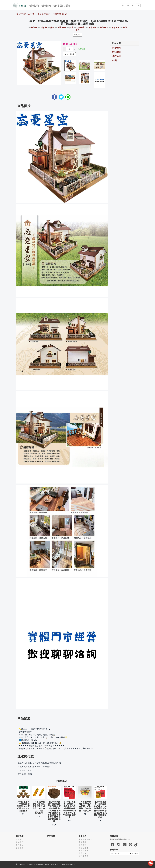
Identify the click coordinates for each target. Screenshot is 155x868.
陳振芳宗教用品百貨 (25, 14)
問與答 (19, 839)
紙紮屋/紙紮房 (44, 14)
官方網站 (20, 845)
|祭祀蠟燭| (33, 5)
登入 (90, 839)
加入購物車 (70, 54)
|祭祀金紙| (45, 5)
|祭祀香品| (57, 5)
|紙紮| (67, 5)
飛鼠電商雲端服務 (67, 864)
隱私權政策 (84, 848)
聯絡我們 (20, 842)
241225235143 (60, 14)
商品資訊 (77, 35)
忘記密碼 (83, 842)
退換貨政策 (84, 850)
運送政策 (83, 853)
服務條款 (83, 845)
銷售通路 (20, 848)
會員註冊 (83, 839)
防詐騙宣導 (84, 856)
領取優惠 (134, 854)
